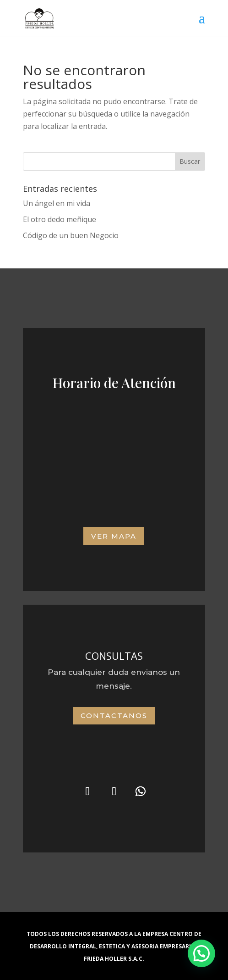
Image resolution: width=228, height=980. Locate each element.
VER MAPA (114, 536)
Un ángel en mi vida (57, 203)
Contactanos (114, 716)
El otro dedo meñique (60, 219)
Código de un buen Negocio (71, 235)
